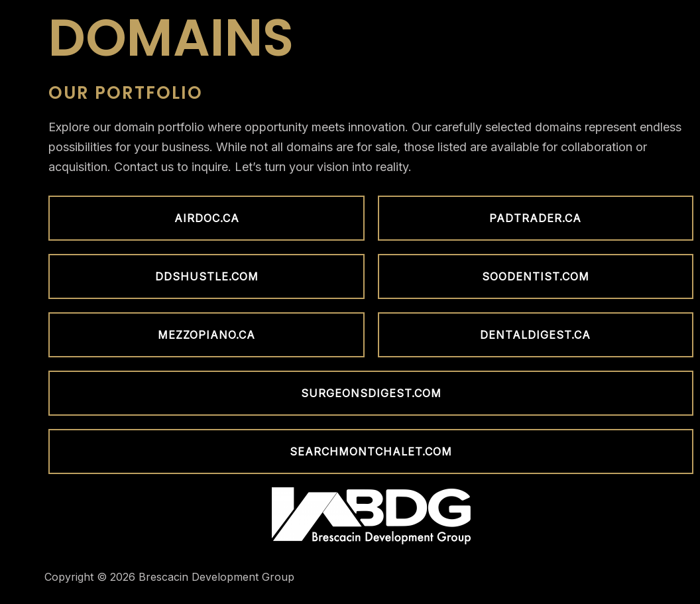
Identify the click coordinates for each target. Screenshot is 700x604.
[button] (206, 218)
